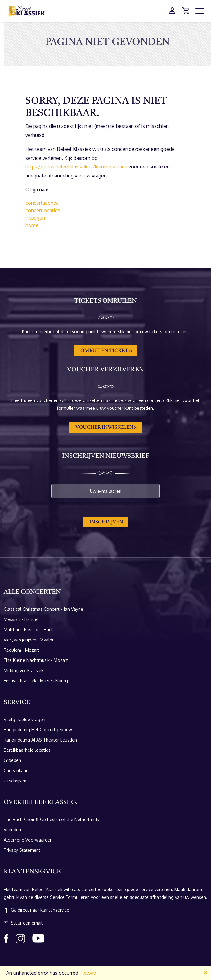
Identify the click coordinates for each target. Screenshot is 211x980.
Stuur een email (23, 923)
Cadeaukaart (16, 770)
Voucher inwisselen (104, 427)
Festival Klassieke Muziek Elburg (36, 681)
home (32, 225)
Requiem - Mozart (22, 650)
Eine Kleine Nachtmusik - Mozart (36, 660)
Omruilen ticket (104, 351)
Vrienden (12, 830)
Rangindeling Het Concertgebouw (38, 730)
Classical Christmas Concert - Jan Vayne (43, 609)
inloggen (35, 218)
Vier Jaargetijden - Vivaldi (28, 640)
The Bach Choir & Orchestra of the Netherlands (51, 819)
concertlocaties (43, 210)
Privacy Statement (22, 850)
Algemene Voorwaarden (28, 840)
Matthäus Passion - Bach (29, 630)
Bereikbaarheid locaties (27, 750)
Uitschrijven (15, 781)
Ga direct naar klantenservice (36, 910)
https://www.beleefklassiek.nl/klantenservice (76, 167)
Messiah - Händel (21, 619)
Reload (88, 973)
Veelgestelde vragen (25, 719)
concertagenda (42, 203)
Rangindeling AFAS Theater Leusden (40, 740)
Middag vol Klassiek (24, 670)
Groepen (12, 760)
